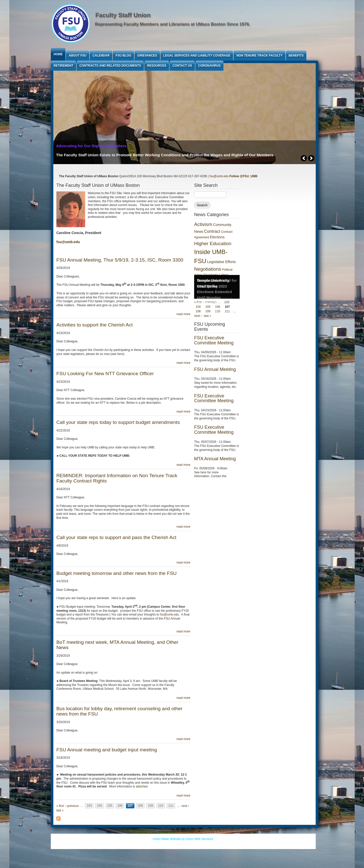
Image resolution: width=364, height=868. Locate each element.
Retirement (63, 66)
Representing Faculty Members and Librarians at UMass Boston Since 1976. (173, 24)
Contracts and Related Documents (110, 66)
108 (140, 806)
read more (183, 314)
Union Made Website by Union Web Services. (183, 839)
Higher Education (213, 244)
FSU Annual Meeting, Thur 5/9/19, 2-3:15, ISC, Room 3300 (120, 260)
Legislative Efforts (221, 262)
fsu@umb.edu (219, 176)
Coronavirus (209, 66)
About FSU (78, 56)
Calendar (101, 56)
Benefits (296, 56)
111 (171, 806)
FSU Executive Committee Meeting (214, 340)
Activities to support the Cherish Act (95, 325)
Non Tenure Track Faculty (259, 56)
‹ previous (72, 806)
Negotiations (208, 269)
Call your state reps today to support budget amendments (118, 422)
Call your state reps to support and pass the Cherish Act (116, 537)
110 (161, 806)
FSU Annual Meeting (215, 369)
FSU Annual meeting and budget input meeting (107, 750)
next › (185, 806)
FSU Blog (123, 56)
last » (60, 810)
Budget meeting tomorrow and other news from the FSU (117, 573)
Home (58, 54)
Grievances (147, 56)
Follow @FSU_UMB (243, 176)
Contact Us (182, 66)
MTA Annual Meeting (215, 459)
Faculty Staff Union (123, 15)
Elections (217, 237)
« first (60, 806)
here (120, 354)
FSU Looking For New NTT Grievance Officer (105, 374)
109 (150, 806)
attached (142, 786)
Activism (203, 224)
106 (120, 806)
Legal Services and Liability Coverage (197, 56)
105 (110, 806)
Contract (212, 231)
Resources (157, 66)
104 (99, 806)
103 (89, 806)
